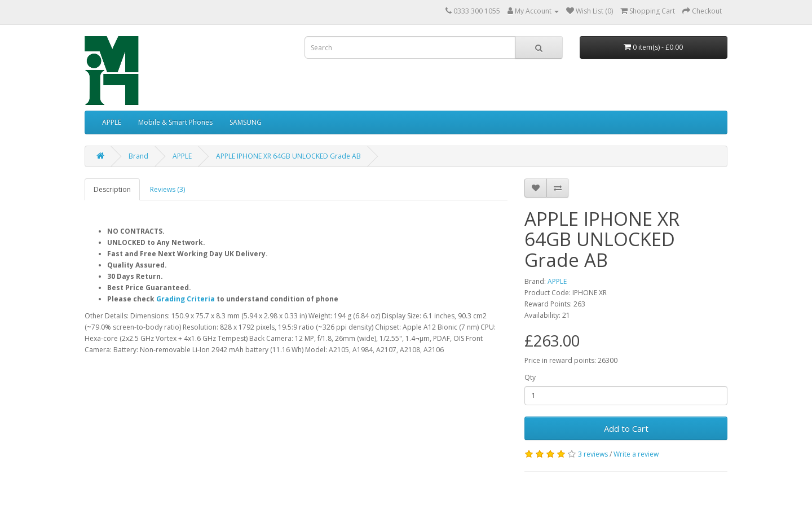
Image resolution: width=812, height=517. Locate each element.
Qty (530, 377)
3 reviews (593, 454)
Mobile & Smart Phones (175, 122)
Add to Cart (626, 428)
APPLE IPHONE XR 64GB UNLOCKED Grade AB (288, 156)
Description (112, 189)
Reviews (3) (167, 189)
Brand (138, 156)
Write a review (636, 454)
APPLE (112, 122)
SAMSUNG (246, 122)
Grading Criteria (186, 299)
